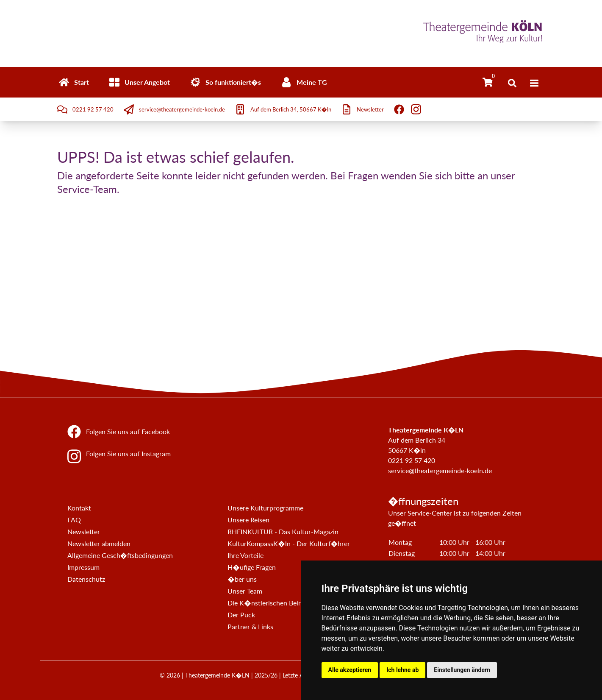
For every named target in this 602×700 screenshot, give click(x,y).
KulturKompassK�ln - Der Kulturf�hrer (289, 543)
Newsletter (84, 531)
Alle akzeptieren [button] (350, 670)
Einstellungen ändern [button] (462, 670)
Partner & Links (250, 626)
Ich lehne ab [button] (402, 670)
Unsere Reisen (248, 520)
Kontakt (79, 508)
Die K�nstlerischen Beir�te (270, 603)
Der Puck (241, 615)
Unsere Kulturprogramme (265, 508)
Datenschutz (86, 579)
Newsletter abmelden (99, 543)
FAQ (74, 520)
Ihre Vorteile (246, 555)
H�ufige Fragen (251, 567)
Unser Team (245, 591)
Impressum (83, 567)
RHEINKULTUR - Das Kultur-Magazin (283, 531)
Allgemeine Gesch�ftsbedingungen (120, 555)
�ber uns (242, 579)
